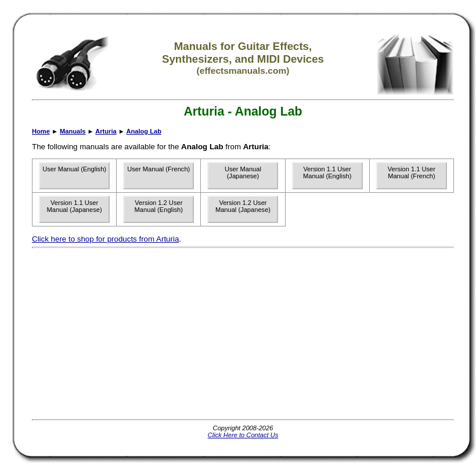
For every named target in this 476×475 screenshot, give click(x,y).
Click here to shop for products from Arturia (105, 239)
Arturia (106, 131)
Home (41, 131)
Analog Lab (143, 131)
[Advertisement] (163, 334)
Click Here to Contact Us (243, 435)
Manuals (73, 131)
